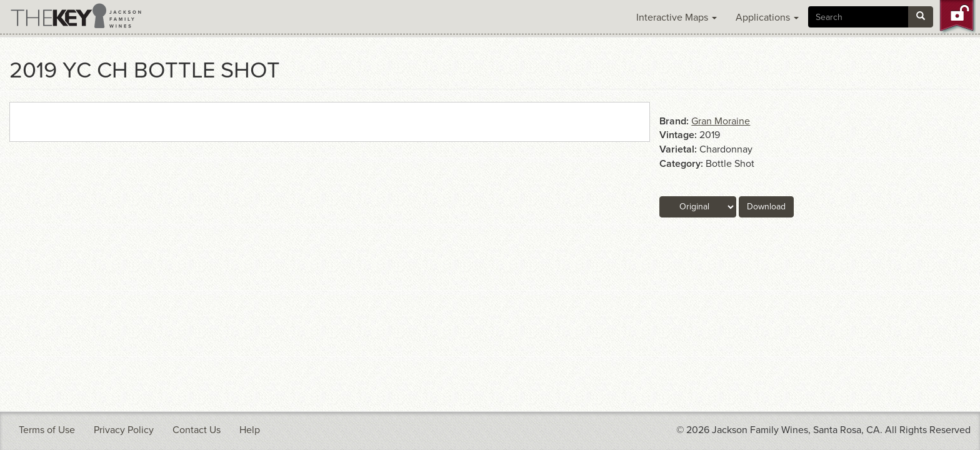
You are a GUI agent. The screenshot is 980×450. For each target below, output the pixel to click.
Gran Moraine (721, 121)
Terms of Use (47, 430)
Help (250, 430)
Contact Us (197, 430)
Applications (767, 17)
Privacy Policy (124, 430)
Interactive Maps (677, 17)
